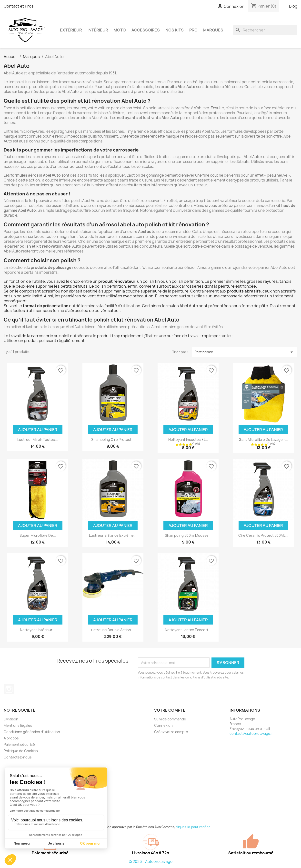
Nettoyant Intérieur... (38, 630)
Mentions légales (18, 725)
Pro (193, 30)
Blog (293, 6)
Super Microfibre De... (38, 535)
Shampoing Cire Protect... (113, 439)
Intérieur (98, 30)
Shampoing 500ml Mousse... (188, 535)
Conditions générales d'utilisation (32, 732)
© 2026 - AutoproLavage (151, 862)
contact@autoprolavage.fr (252, 733)
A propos (11, 738)
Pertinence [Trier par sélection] (245, 352)
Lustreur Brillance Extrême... (113, 535)
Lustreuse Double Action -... (113, 630)
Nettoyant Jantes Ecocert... (188, 630)
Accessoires (146, 30)
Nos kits (175, 30)
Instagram (9, 689)
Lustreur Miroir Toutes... (38, 439)
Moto (120, 30)
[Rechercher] (265, 30)
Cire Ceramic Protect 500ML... (263, 535)
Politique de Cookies (21, 751)
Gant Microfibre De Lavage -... (263, 439)
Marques (213, 30)
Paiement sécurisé (19, 744)
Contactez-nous (18, 757)
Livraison (11, 719)
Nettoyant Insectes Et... (188, 439)
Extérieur (71, 30)
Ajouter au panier (38, 430)
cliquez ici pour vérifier (193, 827)
